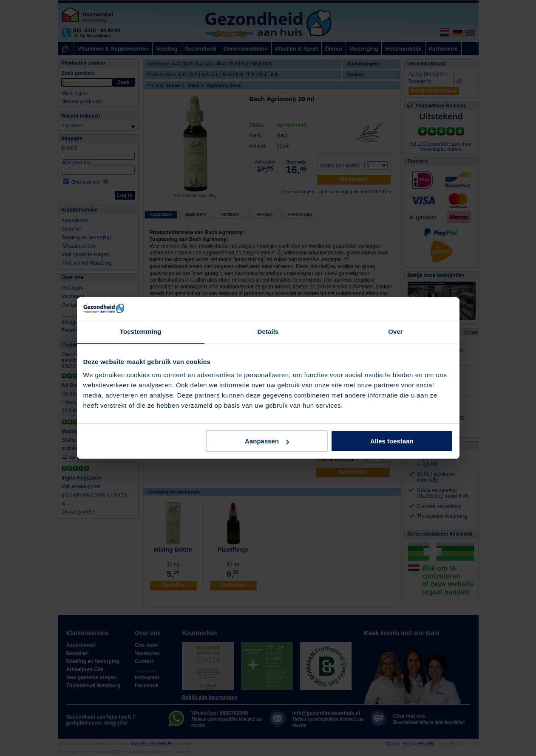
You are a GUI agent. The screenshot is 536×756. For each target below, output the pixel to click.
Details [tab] (268, 331)
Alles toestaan (392, 441)
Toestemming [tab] (141, 331)
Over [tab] (396, 331)
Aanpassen (267, 441)
